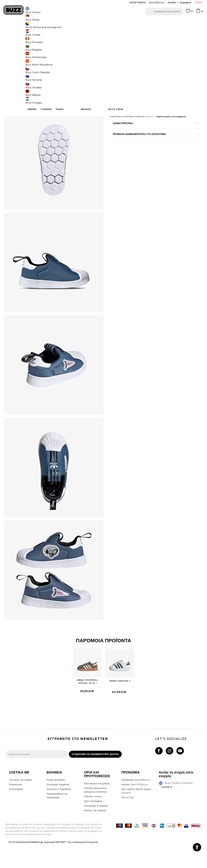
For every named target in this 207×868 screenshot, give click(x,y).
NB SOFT (61, 866)
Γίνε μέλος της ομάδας (21, 804)
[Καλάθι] (199, 12)
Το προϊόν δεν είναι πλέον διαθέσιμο (136, 87)
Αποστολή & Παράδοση (59, 813)
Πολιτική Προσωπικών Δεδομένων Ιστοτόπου (95, 814)
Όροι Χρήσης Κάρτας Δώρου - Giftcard (137, 815)
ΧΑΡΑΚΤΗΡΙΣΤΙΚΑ (153, 123)
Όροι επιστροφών (93, 825)
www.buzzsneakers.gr (30, 866)
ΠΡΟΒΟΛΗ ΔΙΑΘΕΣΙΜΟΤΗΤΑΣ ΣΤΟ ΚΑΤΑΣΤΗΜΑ (153, 134)
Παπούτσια (42, 27)
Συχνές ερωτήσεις (56, 804)
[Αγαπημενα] (189, 12)
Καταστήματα (16, 813)
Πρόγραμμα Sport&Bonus (136, 804)
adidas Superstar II (120, 702)
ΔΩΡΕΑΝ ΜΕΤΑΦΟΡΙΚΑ (76, 21)
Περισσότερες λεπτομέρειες (171, 116)
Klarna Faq (127, 822)
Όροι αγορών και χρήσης (97, 808)
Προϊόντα (31, 27)
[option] (103, 21)
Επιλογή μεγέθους (120, 55)
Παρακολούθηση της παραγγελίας (57, 820)
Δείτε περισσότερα (133, 22)
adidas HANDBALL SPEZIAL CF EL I (88, 703)
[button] (165, 11)
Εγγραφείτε (185, 2)
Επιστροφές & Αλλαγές (96, 830)
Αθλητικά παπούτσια (58, 27)
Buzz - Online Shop (15, 27)
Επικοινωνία (15, 809)
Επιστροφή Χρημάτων (58, 809)
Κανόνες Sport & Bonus (134, 809)
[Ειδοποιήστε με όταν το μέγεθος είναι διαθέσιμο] (115, 60)
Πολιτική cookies (93, 821)
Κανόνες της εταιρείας (95, 835)
